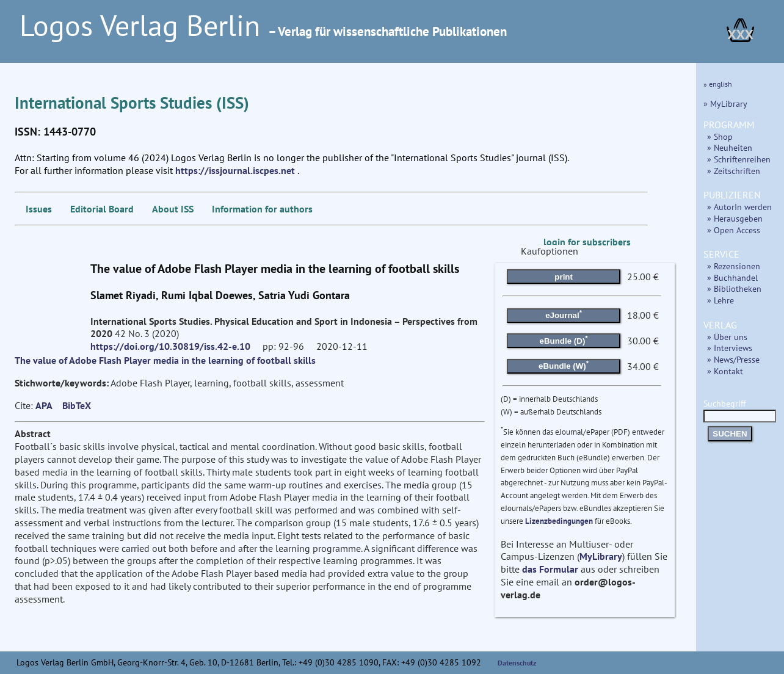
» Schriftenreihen (739, 159)
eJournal (564, 314)
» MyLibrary (725, 103)
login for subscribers (587, 242)
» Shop (720, 136)
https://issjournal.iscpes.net (235, 170)
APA (44, 405)
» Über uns (727, 337)
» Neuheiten (730, 147)
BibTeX (77, 405)
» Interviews (730, 348)
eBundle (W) (564, 365)
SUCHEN (730, 434)
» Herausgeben (735, 218)
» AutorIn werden (739, 207)
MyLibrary (601, 556)
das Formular (550, 569)
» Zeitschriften (734, 171)
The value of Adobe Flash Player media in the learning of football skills (165, 360)
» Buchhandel (732, 277)
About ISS (173, 209)
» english (718, 84)
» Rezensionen (734, 266)
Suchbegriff (740, 409)
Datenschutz (517, 663)
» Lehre (720, 300)
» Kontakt (725, 371)
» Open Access (734, 230)
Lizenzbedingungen (559, 521)
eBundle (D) (564, 339)
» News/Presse (733, 359)
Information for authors (262, 209)
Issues (39, 209)
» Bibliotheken (734, 288)
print (564, 277)
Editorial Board (102, 209)
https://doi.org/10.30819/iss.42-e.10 (170, 346)
